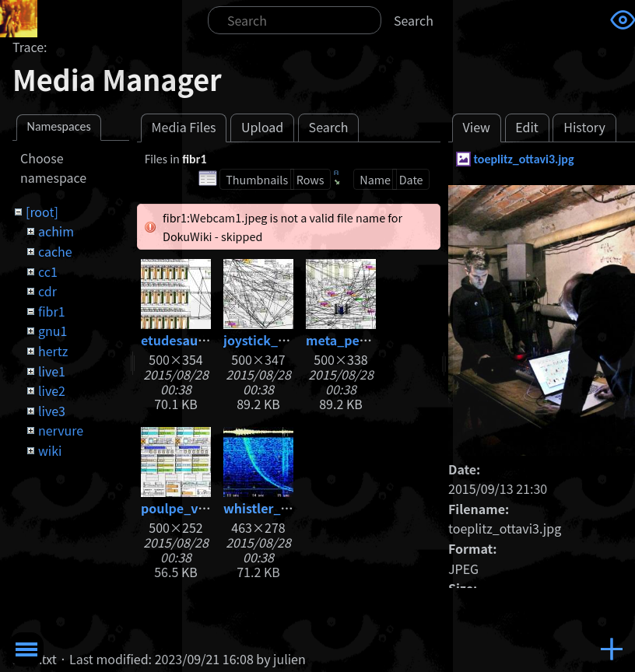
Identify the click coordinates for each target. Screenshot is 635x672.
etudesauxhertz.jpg (201, 340)
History (584, 127)
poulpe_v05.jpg (189, 508)
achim (56, 231)
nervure (61, 430)
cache (55, 251)
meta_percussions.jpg (374, 340)
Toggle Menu (26, 649)
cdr (47, 291)
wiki (50, 450)
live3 (52, 411)
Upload (262, 127)
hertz (53, 351)
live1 (52, 371)
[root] (42, 212)
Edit (527, 127)
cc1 (48, 271)
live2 (52, 390)
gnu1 (53, 331)
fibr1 (52, 311)
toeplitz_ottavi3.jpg (523, 159)
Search (414, 20)
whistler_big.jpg (274, 508)
